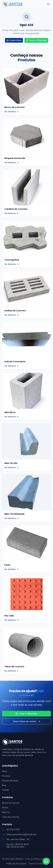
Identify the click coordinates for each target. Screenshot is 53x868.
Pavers (5, 808)
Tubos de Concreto (11, 817)
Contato (5, 790)
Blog (4, 785)
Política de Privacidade (16, 864)
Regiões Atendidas (10, 781)
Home (5, 771)
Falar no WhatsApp (36, 40)
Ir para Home (14, 40)
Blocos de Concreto (11, 803)
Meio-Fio (6, 812)
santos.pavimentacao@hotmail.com (21, 834)
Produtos (6, 776)
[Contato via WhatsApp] (46, 861)
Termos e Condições (37, 864)
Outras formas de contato (27, 721)
